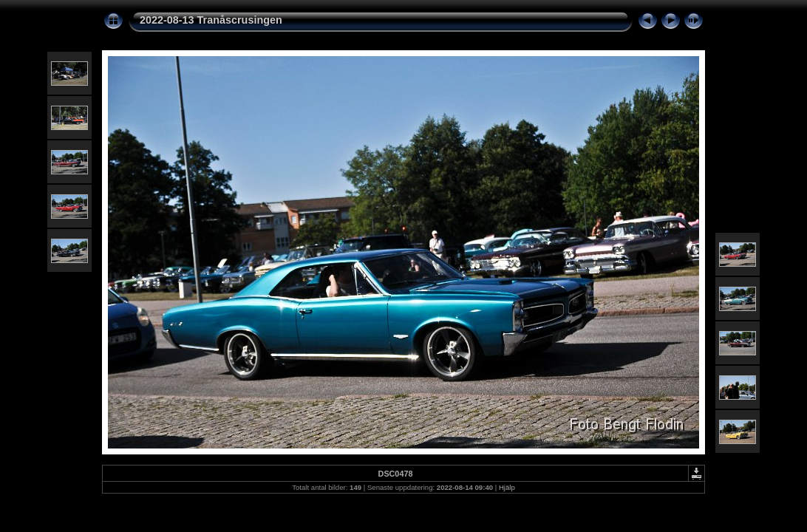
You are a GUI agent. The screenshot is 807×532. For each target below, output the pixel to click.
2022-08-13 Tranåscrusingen (211, 20)
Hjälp (507, 487)
